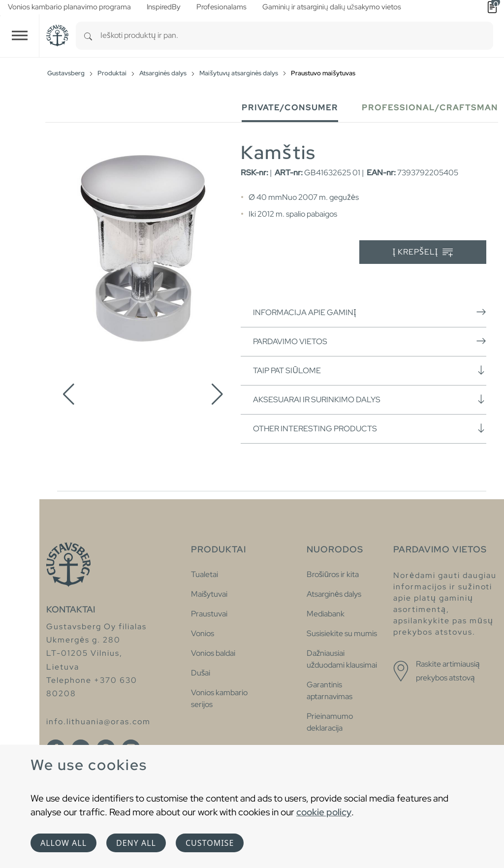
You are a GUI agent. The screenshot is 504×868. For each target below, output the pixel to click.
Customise (210, 843)
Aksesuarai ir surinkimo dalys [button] (370, 399)
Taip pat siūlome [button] (370, 370)
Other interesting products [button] (370, 428)
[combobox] (297, 36)
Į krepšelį (423, 252)
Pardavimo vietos (370, 341)
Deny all (136, 843)
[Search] (88, 36)
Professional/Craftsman (430, 108)
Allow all (63, 843)
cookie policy (324, 812)
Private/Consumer (290, 108)
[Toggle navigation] (20, 36)
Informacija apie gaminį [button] (370, 312)
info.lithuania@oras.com (98, 722)
